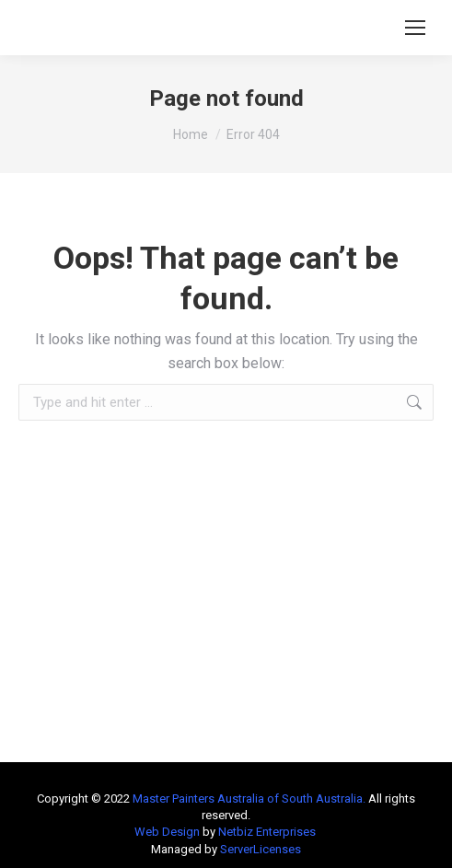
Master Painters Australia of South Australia (248, 799)
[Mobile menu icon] (415, 28)
